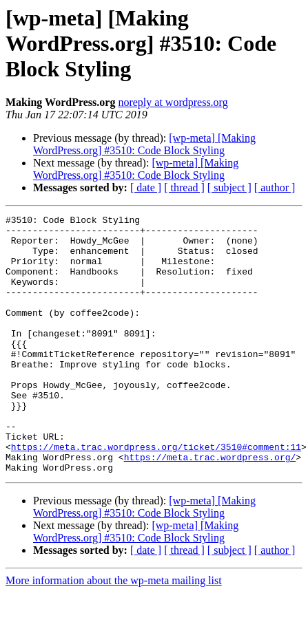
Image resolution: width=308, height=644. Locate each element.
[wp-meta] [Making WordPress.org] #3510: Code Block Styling (144, 144)
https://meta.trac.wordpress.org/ (210, 506)
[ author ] (275, 187)
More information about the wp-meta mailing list (114, 632)
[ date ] (146, 187)
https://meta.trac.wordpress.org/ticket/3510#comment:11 (156, 494)
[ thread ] (184, 187)
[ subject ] (229, 187)
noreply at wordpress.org (173, 102)
